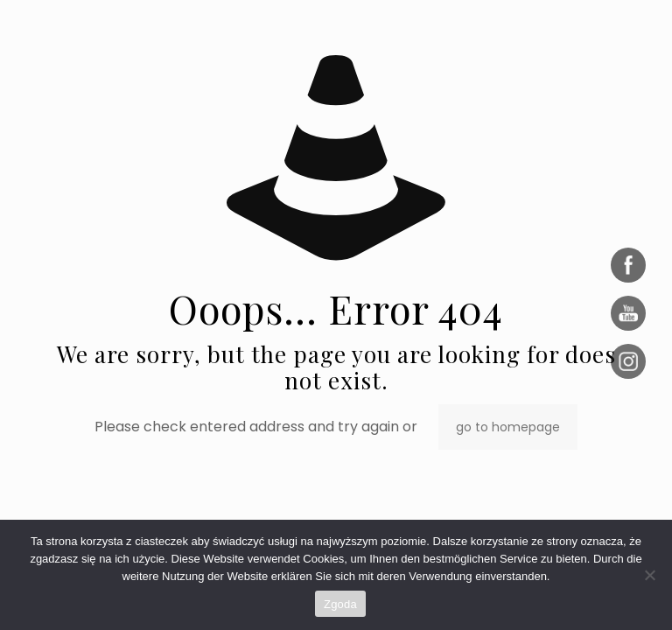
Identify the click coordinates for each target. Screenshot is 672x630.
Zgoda (340, 604)
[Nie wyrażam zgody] (650, 575)
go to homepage (508, 427)
